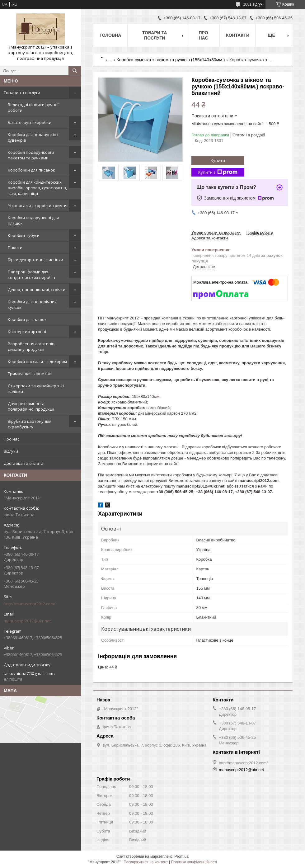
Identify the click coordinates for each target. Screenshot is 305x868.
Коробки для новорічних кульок (32, 304)
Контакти (238, 35)
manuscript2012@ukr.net (27, 621)
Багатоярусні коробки (30, 122)
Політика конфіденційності (194, 862)
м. (159, 396)
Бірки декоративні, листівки (35, 260)
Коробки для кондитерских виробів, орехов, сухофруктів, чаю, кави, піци (37, 188)
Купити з (218, 172)
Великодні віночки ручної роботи (33, 107)
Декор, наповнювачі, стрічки (37, 290)
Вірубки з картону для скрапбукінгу (30, 424)
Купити (218, 160)
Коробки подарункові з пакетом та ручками (31, 155)
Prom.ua (182, 856)
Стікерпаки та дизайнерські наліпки (36, 389)
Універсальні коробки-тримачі (38, 205)
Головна (110, 35)
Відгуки (11, 451)
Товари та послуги (22, 92)
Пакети (15, 248)
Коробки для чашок (27, 319)
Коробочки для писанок (31, 170)
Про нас (12, 439)
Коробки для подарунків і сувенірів (33, 137)
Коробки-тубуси (24, 235)
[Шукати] (75, 71)
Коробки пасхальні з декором (37, 361)
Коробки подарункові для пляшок (33, 220)
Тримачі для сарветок (29, 374)
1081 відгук (253, 4)
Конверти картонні (27, 332)
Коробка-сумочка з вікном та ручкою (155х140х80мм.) (171, 60)
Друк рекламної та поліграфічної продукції (31, 406)
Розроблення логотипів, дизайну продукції (32, 347)
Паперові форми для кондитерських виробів (31, 275)
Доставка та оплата (24, 463)
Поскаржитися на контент (146, 862)
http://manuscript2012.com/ (30, 604)
